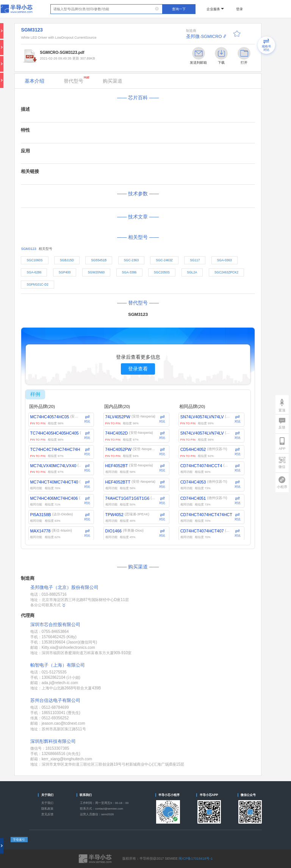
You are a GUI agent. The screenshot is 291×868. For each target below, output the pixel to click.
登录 (239, 9)
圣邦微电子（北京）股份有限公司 (64, 587)
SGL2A (192, 272)
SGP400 (65, 272)
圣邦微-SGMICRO (204, 36)
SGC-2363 (131, 260)
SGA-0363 (225, 260)
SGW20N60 (96, 272)
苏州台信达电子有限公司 (55, 700)
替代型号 (77, 80)
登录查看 (138, 369)
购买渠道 (113, 81)
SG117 (195, 260)
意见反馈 (47, 814)
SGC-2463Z (164, 260)
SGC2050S (162, 272)
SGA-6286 (34, 272)
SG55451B (99, 260)
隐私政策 (47, 809)
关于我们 (47, 803)
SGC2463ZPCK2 (226, 272)
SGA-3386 (129, 272)
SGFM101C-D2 (37, 284)
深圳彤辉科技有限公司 (53, 741)
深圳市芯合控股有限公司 (55, 625)
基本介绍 (34, 81)
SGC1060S (34, 260)
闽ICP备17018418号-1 (196, 859)
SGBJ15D (67, 260)
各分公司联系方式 (48, 605)
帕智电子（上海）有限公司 (58, 665)
